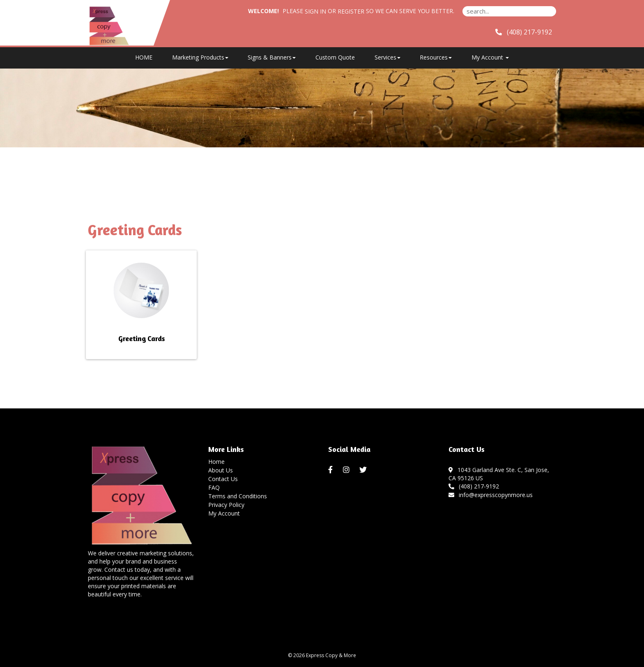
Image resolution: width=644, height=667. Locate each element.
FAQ (214, 487)
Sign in (315, 11)
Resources (436, 57)
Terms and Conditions (238, 496)
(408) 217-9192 (474, 486)
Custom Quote (335, 57)
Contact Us (223, 479)
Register (351, 11)
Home (216, 462)
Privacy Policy (226, 505)
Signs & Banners (272, 57)
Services (388, 57)
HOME (144, 57)
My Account (224, 513)
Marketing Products (200, 57)
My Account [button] (490, 57)
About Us (221, 470)
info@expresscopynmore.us (491, 495)
